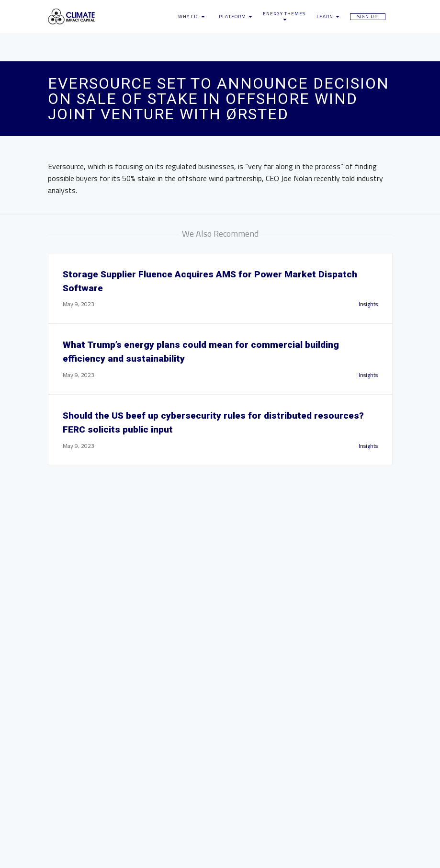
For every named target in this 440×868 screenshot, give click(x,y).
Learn (328, 17)
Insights (368, 304)
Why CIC (192, 17)
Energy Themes (284, 16)
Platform (236, 17)
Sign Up (367, 17)
